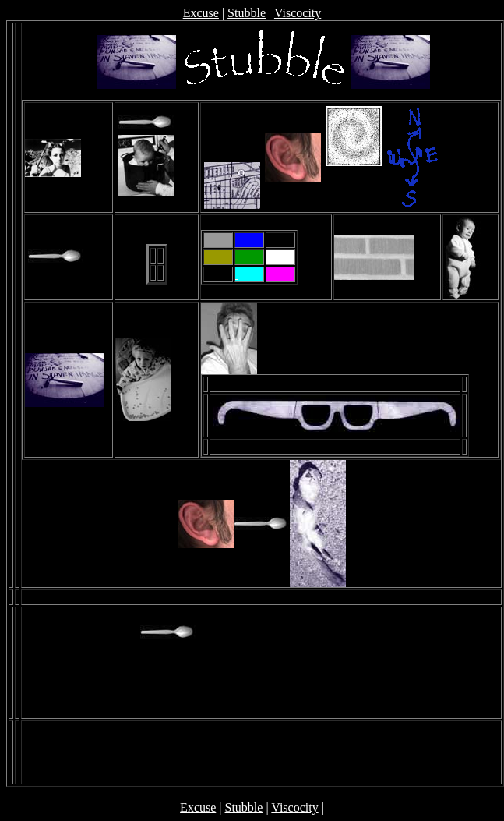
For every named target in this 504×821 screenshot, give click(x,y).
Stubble (247, 13)
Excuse (201, 13)
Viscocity (298, 13)
